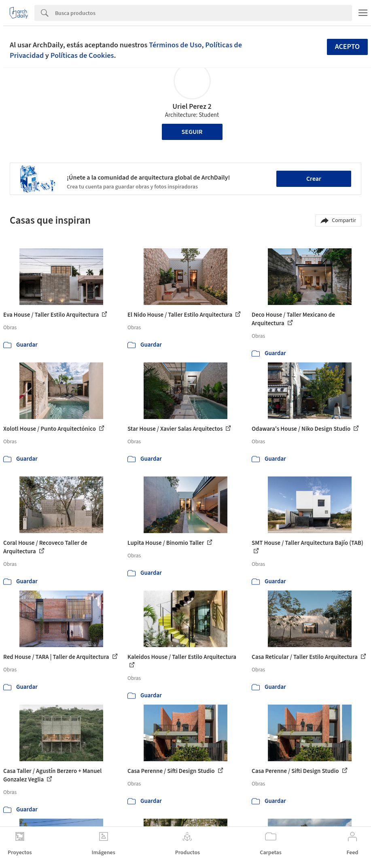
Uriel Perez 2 (192, 107)
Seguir (192, 132)
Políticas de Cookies (82, 55)
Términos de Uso (175, 45)
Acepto (348, 47)
